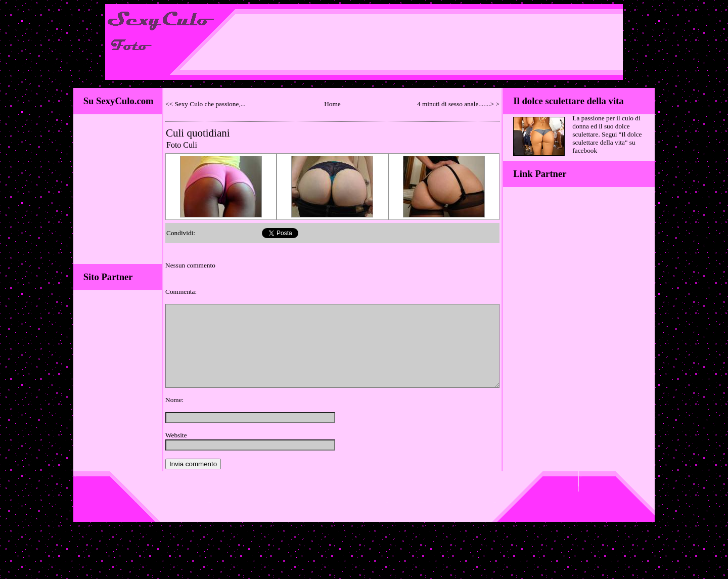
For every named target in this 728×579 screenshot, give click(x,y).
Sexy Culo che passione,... (210, 104)
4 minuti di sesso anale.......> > (458, 104)
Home (332, 104)
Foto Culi (182, 145)
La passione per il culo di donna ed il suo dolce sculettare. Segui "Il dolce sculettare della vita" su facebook (607, 134)
